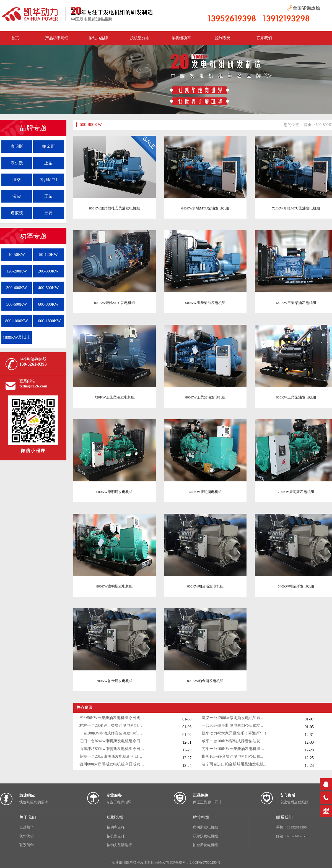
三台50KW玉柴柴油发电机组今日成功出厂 (113, 718)
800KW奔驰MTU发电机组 (115, 303)
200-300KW (49, 271)
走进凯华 (27, 827)
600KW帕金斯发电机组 (205, 586)
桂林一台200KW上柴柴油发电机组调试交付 (113, 726)
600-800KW (49, 304)
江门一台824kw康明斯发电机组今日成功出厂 (113, 741)
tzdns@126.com (33, 386)
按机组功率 (181, 38)
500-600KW (17, 304)
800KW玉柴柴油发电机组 (205, 397)
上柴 (48, 163)
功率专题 (33, 236)
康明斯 (17, 146)
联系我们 (264, 38)
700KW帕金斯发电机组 (115, 681)
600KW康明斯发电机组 (115, 492)
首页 (308, 125)
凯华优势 (27, 836)
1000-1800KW (48, 321)
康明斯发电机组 (205, 827)
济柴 (17, 196)
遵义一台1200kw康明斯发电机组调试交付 (235, 718)
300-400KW (17, 288)
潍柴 (17, 180)
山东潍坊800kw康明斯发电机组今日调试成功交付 (113, 749)
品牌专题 (33, 128)
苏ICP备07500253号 (205, 862)
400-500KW (49, 288)
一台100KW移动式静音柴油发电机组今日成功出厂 (113, 733)
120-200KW (17, 271)
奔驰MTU (48, 180)
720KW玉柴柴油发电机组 (114, 397)
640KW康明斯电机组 (205, 492)
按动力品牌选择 (119, 845)
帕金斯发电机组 (205, 845)
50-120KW (48, 255)
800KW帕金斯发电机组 (205, 681)
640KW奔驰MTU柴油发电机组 (205, 208)
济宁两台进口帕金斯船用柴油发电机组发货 (235, 764)
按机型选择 (116, 836)
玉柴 (48, 196)
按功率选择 (116, 827)
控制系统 (223, 38)
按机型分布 (140, 38)
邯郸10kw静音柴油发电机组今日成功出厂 (235, 756)
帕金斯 (49, 146)
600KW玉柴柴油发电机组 (205, 303)
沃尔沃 (17, 163)
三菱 (48, 213)
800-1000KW (17, 321)
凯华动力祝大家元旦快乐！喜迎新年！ (235, 733)
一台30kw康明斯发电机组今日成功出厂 (235, 726)
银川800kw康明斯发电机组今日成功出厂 (113, 764)
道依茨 (17, 213)
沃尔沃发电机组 (205, 836)
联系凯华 (27, 845)
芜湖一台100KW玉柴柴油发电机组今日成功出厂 (235, 749)
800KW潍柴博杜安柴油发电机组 (115, 208)
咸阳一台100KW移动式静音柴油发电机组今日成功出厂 (235, 741)
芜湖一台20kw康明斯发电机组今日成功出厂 (113, 756)
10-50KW (17, 255)
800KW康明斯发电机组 (115, 586)
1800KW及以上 (17, 337)
